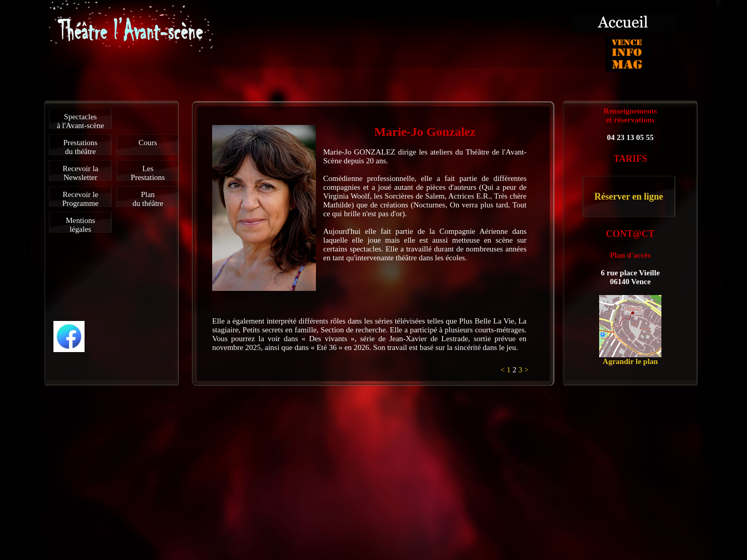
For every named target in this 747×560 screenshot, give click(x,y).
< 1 (507, 370)
